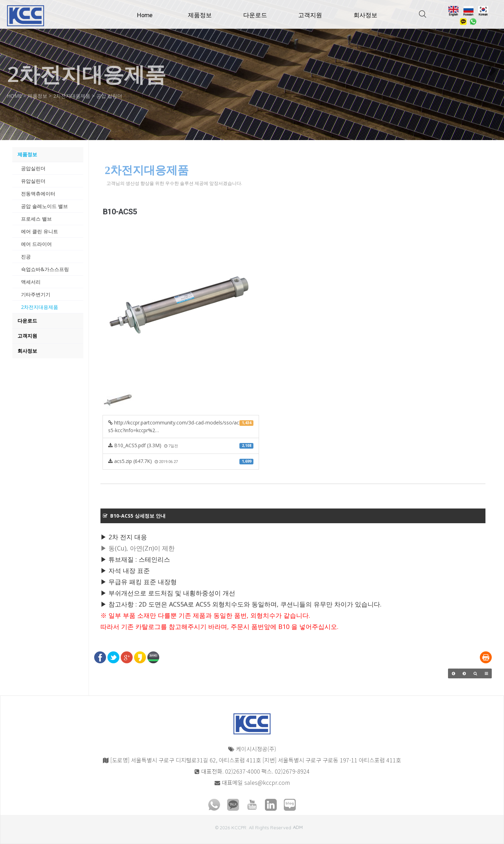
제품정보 (200, 15)
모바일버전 (13, 824)
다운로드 (255, 15)
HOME (15, 96)
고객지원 (310, 15)
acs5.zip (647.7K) (181, 461)
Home (145, 15)
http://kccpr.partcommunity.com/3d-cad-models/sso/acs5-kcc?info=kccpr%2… (181, 426)
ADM (298, 828)
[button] (453, 673)
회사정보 (365, 15)
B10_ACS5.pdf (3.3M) (181, 445)
